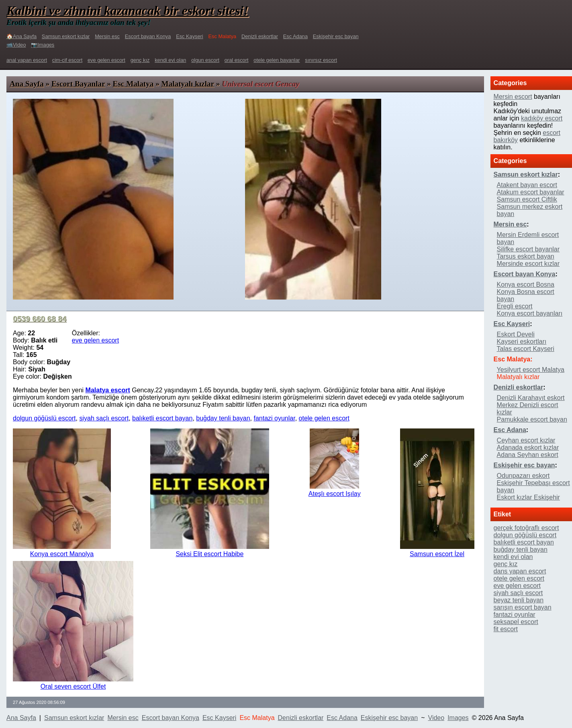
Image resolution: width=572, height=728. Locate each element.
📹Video (16, 45)
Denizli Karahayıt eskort (531, 398)
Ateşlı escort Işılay (335, 494)
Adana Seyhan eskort (528, 455)
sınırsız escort (321, 60)
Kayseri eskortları (522, 342)
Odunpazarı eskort (523, 476)
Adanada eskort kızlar (528, 448)
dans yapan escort (520, 571)
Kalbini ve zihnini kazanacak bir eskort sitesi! (128, 10)
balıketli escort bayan (162, 418)
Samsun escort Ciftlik (527, 199)
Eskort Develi (516, 334)
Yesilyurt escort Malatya (531, 370)
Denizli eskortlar (260, 36)
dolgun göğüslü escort (44, 418)
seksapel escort (516, 622)
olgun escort (205, 60)
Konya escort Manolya (62, 554)
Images (458, 718)
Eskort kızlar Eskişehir (528, 497)
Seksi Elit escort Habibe (209, 554)
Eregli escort (515, 306)
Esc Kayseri (190, 36)
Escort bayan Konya (148, 36)
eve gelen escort (106, 60)
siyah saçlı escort (104, 418)
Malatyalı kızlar (188, 84)
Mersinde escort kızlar (528, 264)
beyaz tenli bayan (519, 600)
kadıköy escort (542, 118)
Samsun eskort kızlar (66, 36)
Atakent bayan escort (527, 185)
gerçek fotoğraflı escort (526, 528)
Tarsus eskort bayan (526, 256)
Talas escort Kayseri (526, 349)
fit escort (506, 629)
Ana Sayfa (27, 84)
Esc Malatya (133, 84)
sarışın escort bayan (523, 607)
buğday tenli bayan (223, 418)
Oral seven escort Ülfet (73, 686)
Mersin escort (513, 97)
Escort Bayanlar (78, 84)
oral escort (237, 60)
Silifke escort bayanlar (528, 249)
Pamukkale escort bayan (532, 419)
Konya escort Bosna (526, 284)
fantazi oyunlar (274, 418)
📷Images (43, 45)
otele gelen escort (324, 418)
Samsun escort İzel (437, 554)
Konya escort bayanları (530, 313)
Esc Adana (295, 36)
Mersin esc (107, 36)
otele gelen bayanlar (277, 60)
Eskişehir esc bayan (336, 36)
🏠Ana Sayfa (21, 36)
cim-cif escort (67, 60)
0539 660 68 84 (40, 319)
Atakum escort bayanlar (531, 192)
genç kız (140, 60)
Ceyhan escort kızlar (526, 440)
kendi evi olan (170, 60)
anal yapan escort (27, 60)
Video (436, 718)
